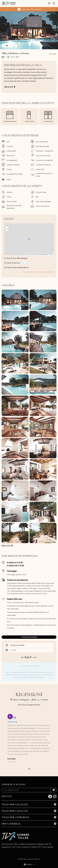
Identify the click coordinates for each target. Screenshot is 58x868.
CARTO (51, 254)
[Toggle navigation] (54, 3)
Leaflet (29, 254)
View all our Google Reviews (29, 705)
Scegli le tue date (17, 645)
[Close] (56, 9)
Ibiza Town (24, 263)
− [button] (7, 229)
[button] (29, 48)
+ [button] (7, 226)
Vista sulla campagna (43, 202)
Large (9, 180)
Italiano (28, 865)
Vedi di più (9, 87)
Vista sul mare (12, 202)
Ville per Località (15, 805)
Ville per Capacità (15, 811)
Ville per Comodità (15, 817)
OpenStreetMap (37, 254)
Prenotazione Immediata (29, 637)
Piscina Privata (41, 192)
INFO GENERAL (11, 824)
